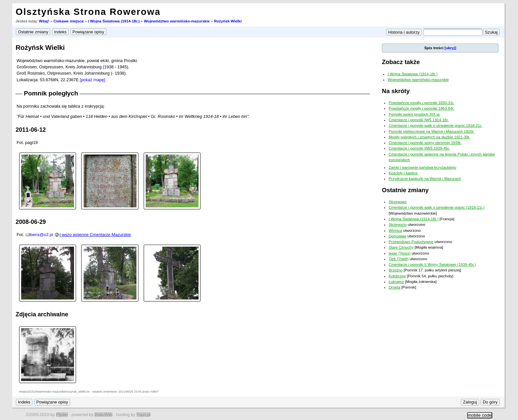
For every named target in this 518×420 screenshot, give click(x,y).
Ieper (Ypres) (399, 253)
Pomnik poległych (51, 93)
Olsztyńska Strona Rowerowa (88, 12)
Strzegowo (397, 202)
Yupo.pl (144, 415)
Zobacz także (401, 62)
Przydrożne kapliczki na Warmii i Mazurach (425, 179)
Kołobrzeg (397, 276)
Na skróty (396, 91)
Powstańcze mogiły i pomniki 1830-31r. (421, 103)
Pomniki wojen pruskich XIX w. (414, 114)
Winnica (395, 230)
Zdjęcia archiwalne (42, 314)
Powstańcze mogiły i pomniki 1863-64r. (421, 108)
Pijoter (62, 415)
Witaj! (44, 21)
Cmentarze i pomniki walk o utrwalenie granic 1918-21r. (435, 125)
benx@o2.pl (42, 235)
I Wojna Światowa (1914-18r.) (114, 21)
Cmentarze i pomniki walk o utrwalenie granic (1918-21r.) (437, 207)
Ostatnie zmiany (405, 190)
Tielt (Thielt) (398, 259)
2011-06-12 (31, 130)
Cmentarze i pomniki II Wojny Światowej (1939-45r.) (432, 264)
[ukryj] (450, 48)
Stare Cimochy (401, 247)
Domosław (397, 236)
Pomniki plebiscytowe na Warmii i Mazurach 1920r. (431, 131)
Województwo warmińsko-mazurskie (177, 21)
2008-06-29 (31, 222)
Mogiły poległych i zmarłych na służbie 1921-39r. (429, 137)
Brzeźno (395, 270)
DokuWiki (103, 415)
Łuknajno (396, 282)
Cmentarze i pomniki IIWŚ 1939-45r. (419, 148)
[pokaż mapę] (93, 80)
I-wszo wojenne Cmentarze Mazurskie (95, 235)
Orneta (394, 287)
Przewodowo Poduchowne (411, 242)
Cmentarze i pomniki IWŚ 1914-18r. (419, 120)
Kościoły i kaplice (403, 173)
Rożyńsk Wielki (228, 21)
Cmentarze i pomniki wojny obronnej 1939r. (425, 143)
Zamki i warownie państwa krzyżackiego (422, 167)
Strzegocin (397, 225)
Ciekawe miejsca (69, 21)
